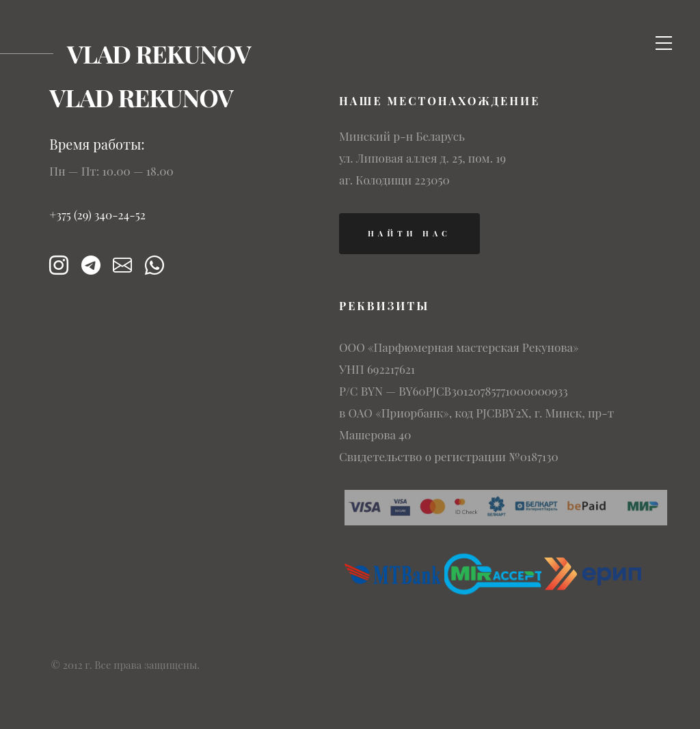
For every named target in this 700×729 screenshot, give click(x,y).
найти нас (409, 233)
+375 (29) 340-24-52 (97, 215)
